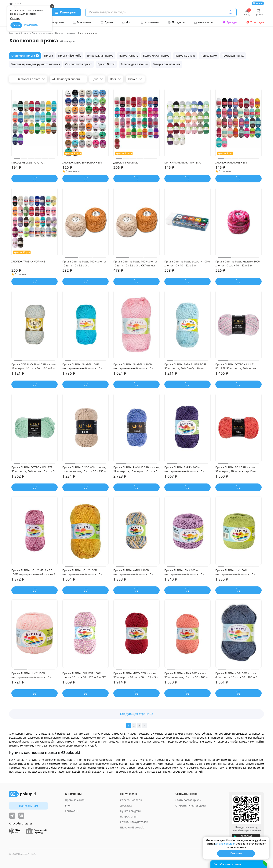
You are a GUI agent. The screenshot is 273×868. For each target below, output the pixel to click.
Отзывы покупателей (134, 822)
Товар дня (255, 22)
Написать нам (29, 806)
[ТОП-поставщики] (21, 816)
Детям (107, 22)
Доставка (126, 805)
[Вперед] (144, 726)
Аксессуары (204, 22)
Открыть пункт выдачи (191, 805)
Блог (68, 805)
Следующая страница (137, 714)
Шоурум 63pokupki (132, 827)
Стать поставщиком (188, 800)
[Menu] (66, 12)
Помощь (258, 3)
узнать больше (224, 844)
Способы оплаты (131, 800)
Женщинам (54, 22)
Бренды (230, 22)
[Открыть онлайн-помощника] (239, 864)
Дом (127, 22)
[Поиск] (231, 12)
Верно (16, 25)
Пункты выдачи (130, 811)
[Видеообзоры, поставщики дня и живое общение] (12, 816)
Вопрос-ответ (129, 816)
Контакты (71, 811)
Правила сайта (75, 800)
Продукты (176, 22)
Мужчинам (82, 22)
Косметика (150, 22)
